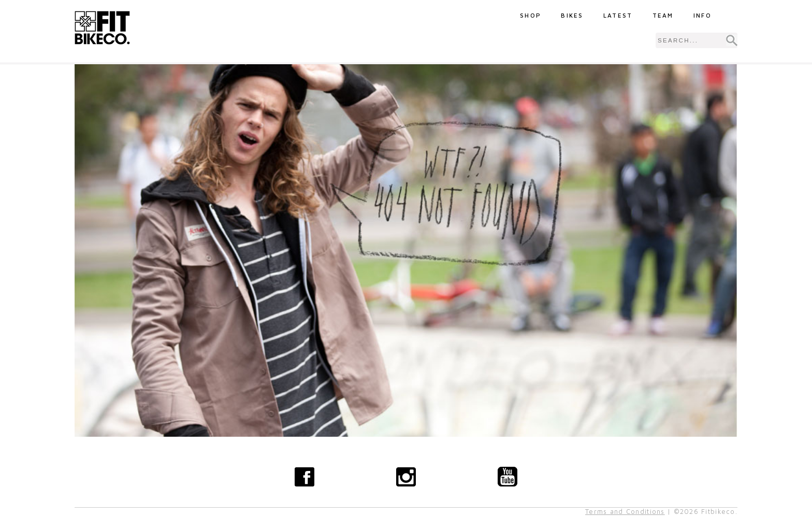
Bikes (572, 15)
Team (663, 15)
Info (702, 15)
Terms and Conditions (625, 512)
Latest (618, 15)
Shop (531, 15)
